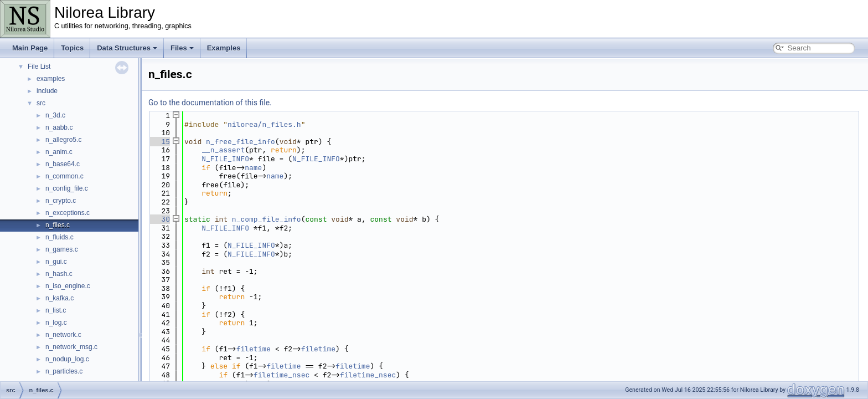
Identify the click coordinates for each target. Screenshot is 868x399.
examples (51, 79)
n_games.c (62, 249)
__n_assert (223, 150)
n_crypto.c (61, 201)
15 (159, 142)
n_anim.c (59, 152)
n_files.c (58, 225)
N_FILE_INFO (225, 159)
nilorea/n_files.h (264, 124)
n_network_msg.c (71, 347)
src (41, 103)
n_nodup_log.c (67, 359)
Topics (72, 48)
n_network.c (63, 335)
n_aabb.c (59, 127)
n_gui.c (56, 262)
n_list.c (56, 310)
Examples (224, 48)
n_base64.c (63, 164)
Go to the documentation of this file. (210, 103)
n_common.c (64, 176)
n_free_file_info (241, 142)
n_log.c (56, 323)
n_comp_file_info (267, 219)
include (47, 91)
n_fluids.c (60, 237)
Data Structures (127, 48)
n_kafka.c (60, 298)
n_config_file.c (67, 188)
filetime (254, 349)
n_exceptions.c (68, 213)
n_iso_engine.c (68, 286)
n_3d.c (55, 115)
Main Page (30, 48)
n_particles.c (64, 371)
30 (159, 219)
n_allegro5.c (63, 140)
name (253, 168)
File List (39, 66)
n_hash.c (59, 274)
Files (182, 48)
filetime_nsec (281, 375)
